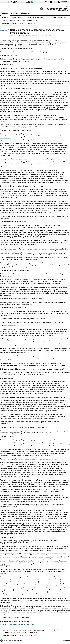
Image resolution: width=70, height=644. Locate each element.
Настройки (64, 2)
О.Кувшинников (6, 52)
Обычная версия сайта (62, 17)
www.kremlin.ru (66, 641)
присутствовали (6, 138)
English (67, 6)
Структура (15, 13)
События (5, 13)
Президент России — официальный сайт (54, 9)
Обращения (25, 13)
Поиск (55, 2)
